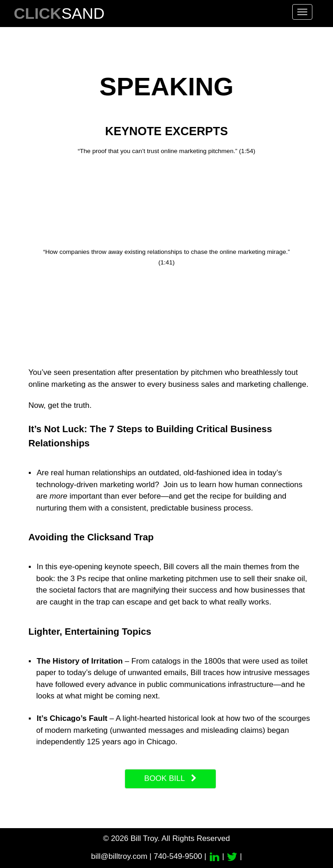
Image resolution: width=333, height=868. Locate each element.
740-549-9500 (178, 856)
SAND (59, 13)
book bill (170, 778)
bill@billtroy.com (119, 856)
